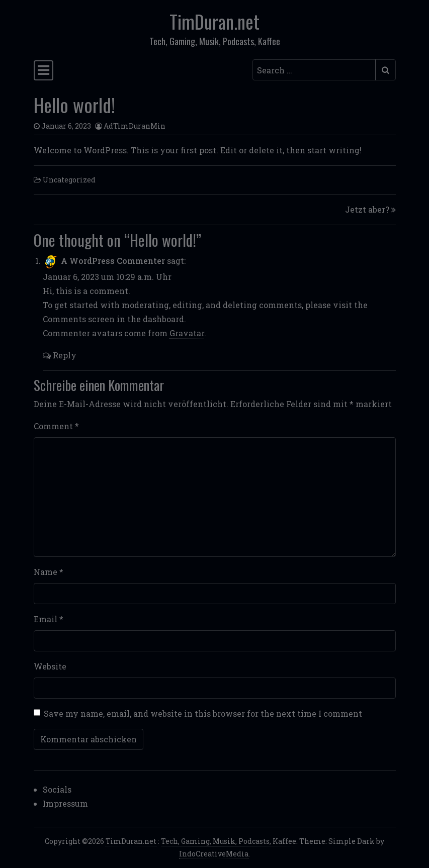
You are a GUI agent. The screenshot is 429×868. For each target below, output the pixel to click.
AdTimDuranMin (135, 126)
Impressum (65, 803)
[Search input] (314, 70)
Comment (56, 426)
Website (50, 666)
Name (49, 572)
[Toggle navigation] (44, 70)
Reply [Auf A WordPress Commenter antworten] (60, 355)
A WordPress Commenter (113, 261)
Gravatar (187, 333)
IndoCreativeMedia (214, 854)
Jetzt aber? (367, 209)
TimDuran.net (214, 21)
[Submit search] (385, 70)
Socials (57, 789)
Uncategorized (69, 180)
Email (49, 619)
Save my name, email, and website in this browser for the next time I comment (203, 713)
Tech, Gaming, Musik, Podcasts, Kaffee (229, 841)
